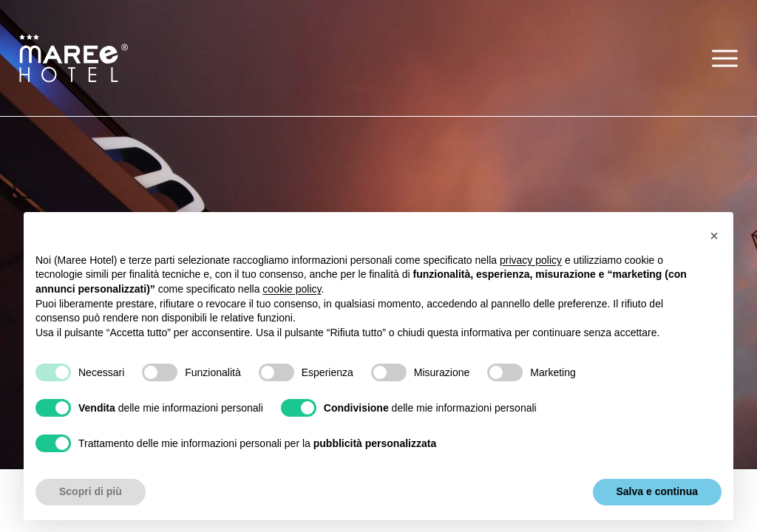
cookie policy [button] (292, 289)
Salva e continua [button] (657, 491)
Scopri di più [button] (91, 491)
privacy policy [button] (531, 260)
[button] (725, 58)
